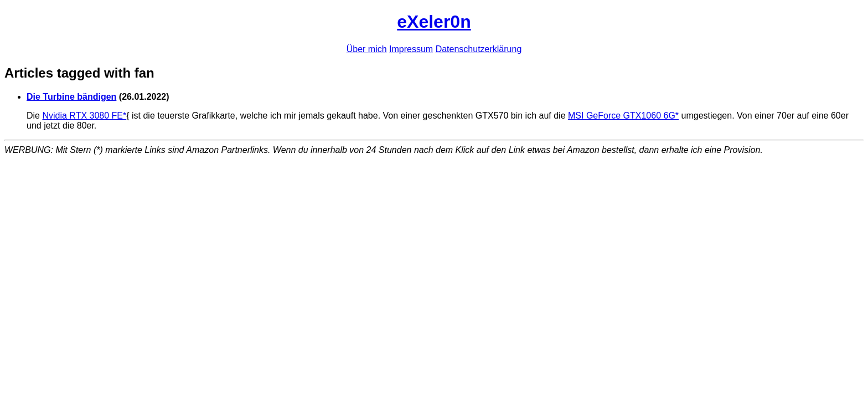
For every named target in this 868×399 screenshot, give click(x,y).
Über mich (367, 49)
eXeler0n (434, 22)
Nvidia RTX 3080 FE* (84, 116)
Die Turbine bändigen (71, 97)
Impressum (411, 49)
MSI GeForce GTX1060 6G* (623, 116)
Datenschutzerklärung (479, 49)
